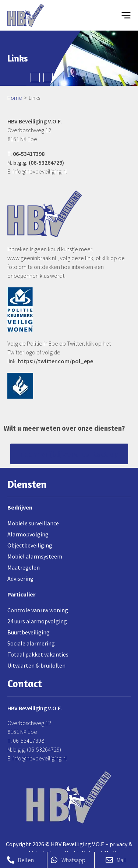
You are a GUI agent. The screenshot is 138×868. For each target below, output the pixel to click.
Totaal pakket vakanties (38, 654)
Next (48, 78)
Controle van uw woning (38, 610)
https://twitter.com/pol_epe (55, 361)
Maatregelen (24, 567)
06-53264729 (46, 162)
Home (15, 98)
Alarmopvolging (28, 534)
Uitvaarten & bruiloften (36, 665)
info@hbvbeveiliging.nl (40, 171)
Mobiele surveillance (33, 523)
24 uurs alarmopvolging (37, 621)
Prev (35, 78)
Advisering (20, 578)
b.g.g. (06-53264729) (37, 749)
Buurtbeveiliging (29, 632)
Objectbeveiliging (30, 545)
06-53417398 (29, 154)
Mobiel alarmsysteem (35, 556)
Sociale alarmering (31, 643)
